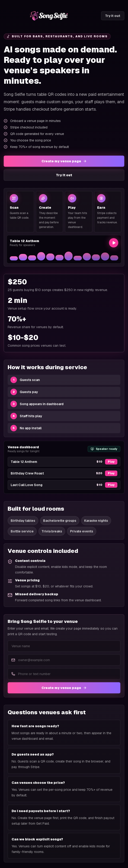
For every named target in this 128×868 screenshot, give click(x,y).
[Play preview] (114, 243)
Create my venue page (64, 161)
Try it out (113, 16)
